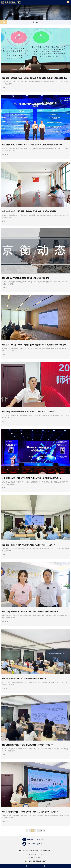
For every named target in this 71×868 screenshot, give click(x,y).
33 (41, 830)
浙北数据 (40, 854)
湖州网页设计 (33, 854)
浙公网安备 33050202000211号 (35, 861)
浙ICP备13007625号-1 (35, 858)
